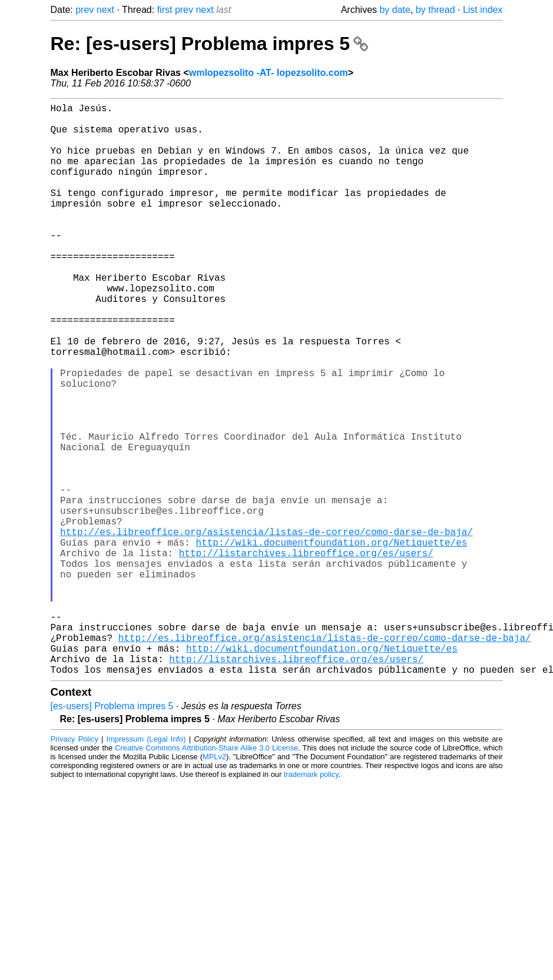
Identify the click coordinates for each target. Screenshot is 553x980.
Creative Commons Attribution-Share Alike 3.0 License (206, 875)
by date (395, 10)
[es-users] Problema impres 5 (112, 833)
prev (85, 10)
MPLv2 (214, 884)
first (165, 10)
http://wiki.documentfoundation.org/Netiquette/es (332, 641)
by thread (436, 10)
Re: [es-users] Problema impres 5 (209, 44)
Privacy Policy (74, 866)
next (105, 10)
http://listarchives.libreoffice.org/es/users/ (306, 654)
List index (483, 10)
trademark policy (311, 901)
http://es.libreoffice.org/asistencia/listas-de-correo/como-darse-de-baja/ (266, 628)
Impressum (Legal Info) (146, 866)
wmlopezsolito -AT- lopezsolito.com (269, 73)
